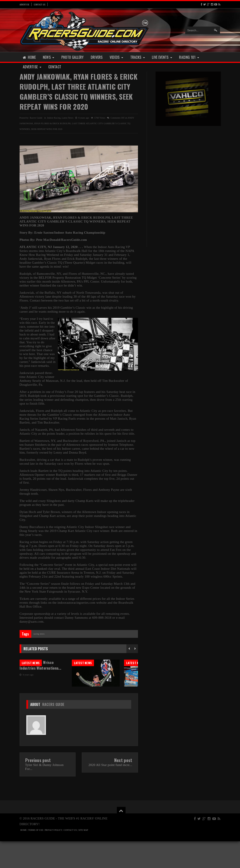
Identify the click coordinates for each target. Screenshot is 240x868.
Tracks (138, 57)
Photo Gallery (73, 57)
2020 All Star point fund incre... (110, 792)
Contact (55, 67)
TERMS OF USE (36, 857)
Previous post (38, 787)
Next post (123, 787)
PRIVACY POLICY (53, 857)
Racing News (39, 634)
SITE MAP (83, 857)
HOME (24, 857)
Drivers (97, 57)
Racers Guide (53, 731)
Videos (117, 57)
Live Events (162, 57)
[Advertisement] (188, 159)
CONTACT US (70, 857)
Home (29, 57)
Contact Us (39, 4)
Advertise (24, 4)
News (49, 57)
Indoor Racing (54, 118)
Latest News (68, 118)
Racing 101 (189, 57)
